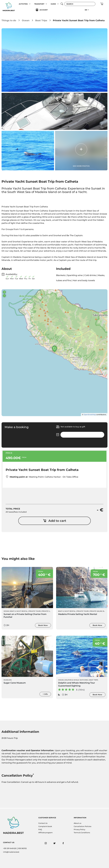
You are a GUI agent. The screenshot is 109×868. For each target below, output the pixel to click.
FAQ (40, 829)
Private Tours (35, 611)
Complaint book (45, 826)
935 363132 (22, 848)
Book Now (43, 626)
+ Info (45, 694)
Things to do (9, 20)
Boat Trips (41, 20)
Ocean (26, 20)
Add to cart (55, 521)
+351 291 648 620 (10, 848)
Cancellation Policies (82, 826)
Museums (8, 680)
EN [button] (86, 10)
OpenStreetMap (90, 415)
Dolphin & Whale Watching (76, 680)
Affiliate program (45, 833)
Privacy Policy (79, 829)
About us (77, 823)
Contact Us (43, 823)
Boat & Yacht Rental (19, 611)
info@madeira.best (11, 852)
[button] (30, 4)
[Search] (80, 4)
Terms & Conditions (82, 833)
